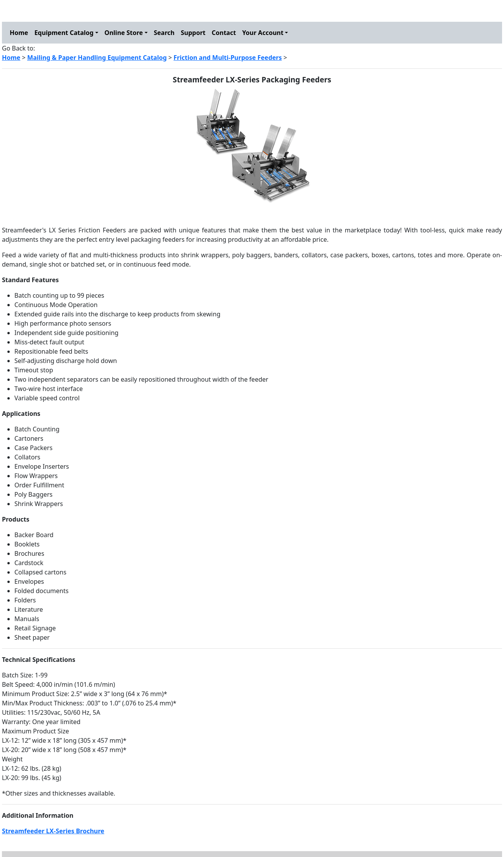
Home (19, 33)
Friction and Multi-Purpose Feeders (228, 58)
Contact (224, 33)
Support (193, 33)
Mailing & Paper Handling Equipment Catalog (97, 58)
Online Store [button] (124, 33)
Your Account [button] (263, 33)
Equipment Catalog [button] (64, 33)
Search (164, 33)
